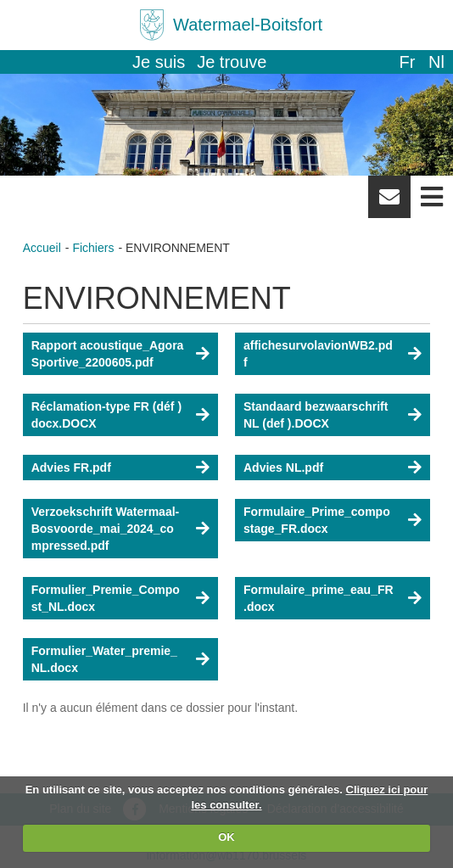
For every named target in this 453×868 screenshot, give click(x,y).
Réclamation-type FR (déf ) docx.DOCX (106, 415)
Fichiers (93, 248)
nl (436, 62)
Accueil (42, 248)
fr (407, 62)
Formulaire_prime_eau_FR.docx (319, 598)
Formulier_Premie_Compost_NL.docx (106, 598)
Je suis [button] (159, 62)
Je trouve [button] (232, 62)
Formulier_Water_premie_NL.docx (104, 659)
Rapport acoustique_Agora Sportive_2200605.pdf (108, 354)
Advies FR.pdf (71, 468)
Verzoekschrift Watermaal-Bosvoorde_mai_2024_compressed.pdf (106, 529)
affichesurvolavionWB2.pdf (318, 354)
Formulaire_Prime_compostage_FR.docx (317, 520)
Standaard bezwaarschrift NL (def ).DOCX (316, 415)
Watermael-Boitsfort (248, 25)
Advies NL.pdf (283, 468)
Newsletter (389, 203)
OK (226, 837)
